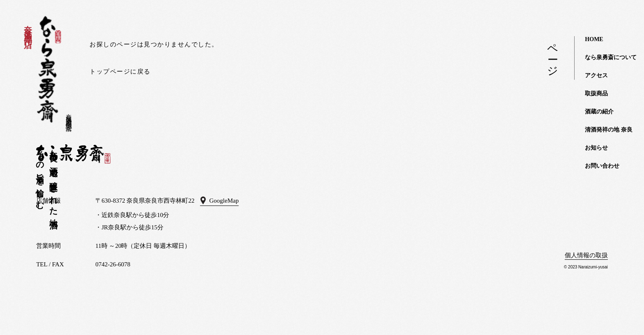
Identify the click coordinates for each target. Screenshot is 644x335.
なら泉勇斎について (611, 57)
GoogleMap (224, 201)
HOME (594, 39)
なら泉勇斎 (49, 69)
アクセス (596, 75)
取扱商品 (596, 94)
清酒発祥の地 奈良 (609, 130)
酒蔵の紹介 (599, 112)
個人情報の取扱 (586, 255)
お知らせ (596, 148)
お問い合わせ (602, 166)
